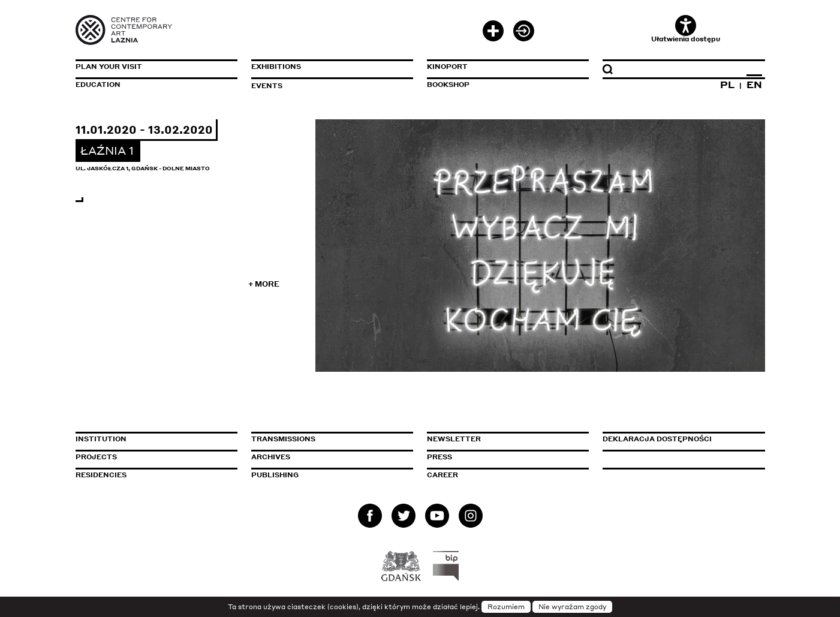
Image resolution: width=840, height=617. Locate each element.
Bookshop (448, 85)
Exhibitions (276, 67)
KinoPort (447, 67)
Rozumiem (506, 607)
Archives (271, 457)
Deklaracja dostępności (657, 439)
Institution (101, 439)
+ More (264, 284)
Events (267, 86)
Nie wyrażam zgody (572, 607)
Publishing (275, 475)
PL (727, 85)
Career (442, 475)
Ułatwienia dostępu (686, 29)
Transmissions (332, 439)
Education (98, 85)
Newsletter (454, 439)
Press (439, 457)
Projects (96, 457)
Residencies (101, 475)
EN (754, 85)
